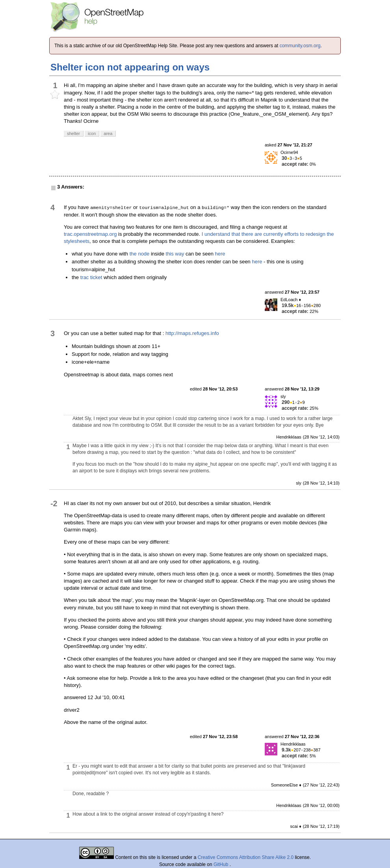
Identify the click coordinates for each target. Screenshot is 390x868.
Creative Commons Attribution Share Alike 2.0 (246, 857)
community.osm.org (300, 46)
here (220, 254)
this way (175, 254)
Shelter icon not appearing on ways (130, 67)
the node (140, 254)
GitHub (222, 864)
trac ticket (91, 277)
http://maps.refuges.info (192, 333)
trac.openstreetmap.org (90, 234)
